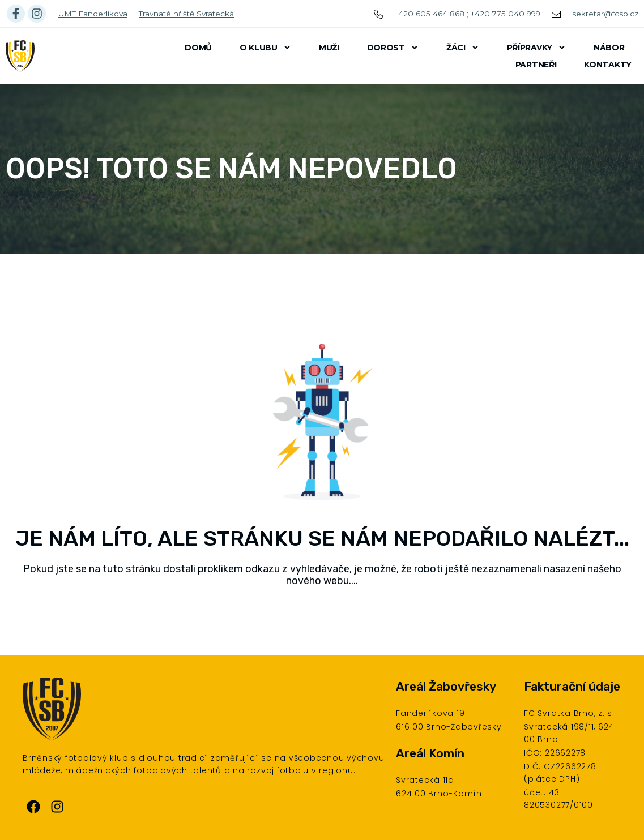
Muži (329, 48)
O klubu (265, 48)
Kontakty (608, 65)
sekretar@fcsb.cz (605, 14)
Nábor (609, 48)
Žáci (463, 48)
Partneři (536, 65)
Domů (198, 48)
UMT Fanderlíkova (93, 14)
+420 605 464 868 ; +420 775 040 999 (467, 14)
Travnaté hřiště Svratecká (186, 14)
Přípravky (536, 48)
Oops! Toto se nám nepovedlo (231, 169)
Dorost (393, 48)
